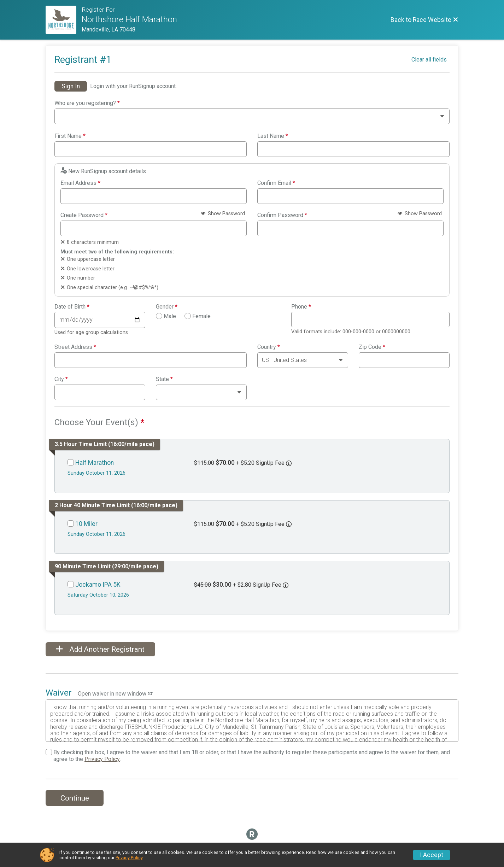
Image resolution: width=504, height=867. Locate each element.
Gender (167, 307)
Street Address (75, 347)
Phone (301, 307)
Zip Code (372, 347)
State (164, 379)
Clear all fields (429, 60)
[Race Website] (64, 20)
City (61, 379)
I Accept (432, 855)
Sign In (71, 86)
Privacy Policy (102, 759)
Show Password (223, 214)
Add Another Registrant (100, 649)
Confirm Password (282, 215)
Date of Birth (72, 307)
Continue (75, 798)
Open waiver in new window (115, 694)
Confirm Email (276, 183)
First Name (70, 136)
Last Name (273, 136)
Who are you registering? (87, 103)
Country (269, 347)
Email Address (80, 183)
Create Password (84, 215)
